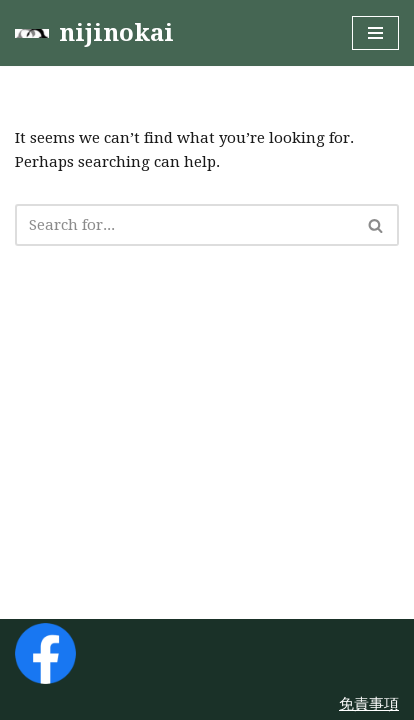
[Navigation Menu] (375, 33)
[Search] (184, 225)
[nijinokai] (94, 33)
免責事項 (369, 704)
